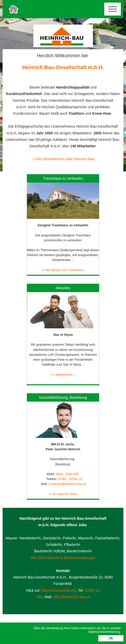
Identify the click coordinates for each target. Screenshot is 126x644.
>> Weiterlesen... (63, 375)
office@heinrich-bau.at (71, 597)
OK (111, 638)
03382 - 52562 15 (70, 479)
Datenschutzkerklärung (104, 632)
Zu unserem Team (65, 494)
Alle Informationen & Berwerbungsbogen (63, 558)
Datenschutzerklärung (58, 590)
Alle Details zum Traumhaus (65, 270)
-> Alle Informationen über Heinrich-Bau (63, 159)
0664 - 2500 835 (68, 474)
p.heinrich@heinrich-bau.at (67, 484)
